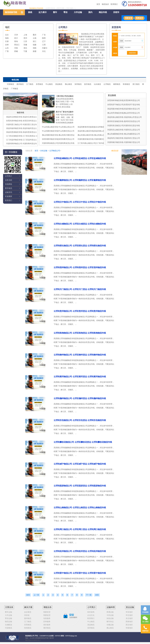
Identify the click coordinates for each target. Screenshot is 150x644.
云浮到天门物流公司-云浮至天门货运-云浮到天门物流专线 (80, 289)
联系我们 (114, 4)
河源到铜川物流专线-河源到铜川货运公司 (124, 142)
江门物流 (30, 84)
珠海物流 (126, 84)
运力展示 (43, 12)
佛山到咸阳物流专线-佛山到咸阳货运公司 (124, 134)
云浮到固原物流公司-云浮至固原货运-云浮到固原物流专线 (80, 486)
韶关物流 (88, 84)
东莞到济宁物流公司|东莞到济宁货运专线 (124, 105)
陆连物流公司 (30, 636)
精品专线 (103, 12)
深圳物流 (78, 84)
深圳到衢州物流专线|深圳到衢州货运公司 (58, 139)
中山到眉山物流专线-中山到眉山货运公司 (58, 127)
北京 (7, 35)
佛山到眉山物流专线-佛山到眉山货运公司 (94, 135)
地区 (7, 27)
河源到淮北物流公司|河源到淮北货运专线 (124, 126)
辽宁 (44, 41)
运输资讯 (9, 192)
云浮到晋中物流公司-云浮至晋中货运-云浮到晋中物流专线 (80, 573)
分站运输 (44, 151)
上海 (25, 35)
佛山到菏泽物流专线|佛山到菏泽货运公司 (124, 113)
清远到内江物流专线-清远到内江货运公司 (124, 138)
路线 (30, 12)
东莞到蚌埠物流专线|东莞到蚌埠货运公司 (124, 100)
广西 (7, 51)
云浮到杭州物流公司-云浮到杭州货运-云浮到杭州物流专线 (80, 551)
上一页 (36, 595)
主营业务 (9, 607)
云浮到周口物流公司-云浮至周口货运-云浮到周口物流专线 (80, 529)
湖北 (25, 48)
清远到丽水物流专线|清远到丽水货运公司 (124, 109)
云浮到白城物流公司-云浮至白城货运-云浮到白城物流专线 (80, 224)
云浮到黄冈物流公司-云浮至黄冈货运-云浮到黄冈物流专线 (80, 377)
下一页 (89, 595)
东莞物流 (39, 84)
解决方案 (28, 607)
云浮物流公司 (55, 151)
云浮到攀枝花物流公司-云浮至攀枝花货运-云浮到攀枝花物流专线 (83, 442)
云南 (35, 38)
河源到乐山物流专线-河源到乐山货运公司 (124, 130)
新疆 (35, 51)
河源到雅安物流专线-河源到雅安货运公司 (94, 139)
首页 (98, 4)
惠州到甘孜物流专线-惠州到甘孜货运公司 (124, 121)
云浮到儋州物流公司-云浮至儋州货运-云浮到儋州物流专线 (80, 398)
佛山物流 (68, 84)
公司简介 (9, 176)
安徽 (25, 45)
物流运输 (9, 622)
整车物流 (9, 188)
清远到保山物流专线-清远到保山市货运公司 (125, 117)
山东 (7, 48)
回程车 (116, 12)
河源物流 (10, 84)
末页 (97, 595)
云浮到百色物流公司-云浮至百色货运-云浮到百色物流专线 (80, 420)
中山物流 (49, 84)
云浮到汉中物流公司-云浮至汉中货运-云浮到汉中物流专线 (80, 202)
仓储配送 (9, 625)
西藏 (16, 51)
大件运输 (78, 12)
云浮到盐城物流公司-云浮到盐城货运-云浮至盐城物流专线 (80, 158)
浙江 (35, 41)
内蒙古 (45, 48)
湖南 (35, 48)
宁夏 (25, 51)
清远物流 (59, 84)
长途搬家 (9, 196)
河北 (44, 51)
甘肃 (7, 41)
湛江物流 (136, 84)
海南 (7, 38)
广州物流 (14, 89)
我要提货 (139, 18)
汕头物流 (97, 84)
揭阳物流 (117, 84)
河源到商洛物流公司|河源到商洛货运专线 (58, 143)
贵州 (25, 38)
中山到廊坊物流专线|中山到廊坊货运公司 (58, 131)
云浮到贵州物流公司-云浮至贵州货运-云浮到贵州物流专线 (80, 311)
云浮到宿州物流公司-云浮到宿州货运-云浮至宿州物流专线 (80, 267)
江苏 (25, 41)
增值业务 (48, 607)
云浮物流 (107, 84)
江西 (44, 45)
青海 (16, 41)
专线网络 (9, 184)
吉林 (7, 45)
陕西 (44, 38)
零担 (65, 12)
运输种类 (111, 607)
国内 (90, 12)
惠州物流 (20, 84)
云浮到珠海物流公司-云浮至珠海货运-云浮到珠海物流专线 (80, 333)
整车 (55, 12)
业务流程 (9, 180)
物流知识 (105, 4)
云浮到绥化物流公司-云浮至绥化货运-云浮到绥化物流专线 (80, 246)
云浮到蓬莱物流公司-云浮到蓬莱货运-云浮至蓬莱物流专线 (80, 180)
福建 (35, 45)
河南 (16, 48)
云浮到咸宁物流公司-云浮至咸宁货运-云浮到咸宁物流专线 (80, 464)
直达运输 (130, 607)
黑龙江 (17, 45)
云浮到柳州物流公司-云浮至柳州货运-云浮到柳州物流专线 (80, 355)
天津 (16, 35)
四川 (16, 38)
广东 (44, 35)
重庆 (35, 35)
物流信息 (115, 151)
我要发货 (129, 18)
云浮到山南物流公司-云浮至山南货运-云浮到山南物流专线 (80, 508)
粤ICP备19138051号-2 (33, 640)
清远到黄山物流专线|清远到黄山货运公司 (94, 131)
